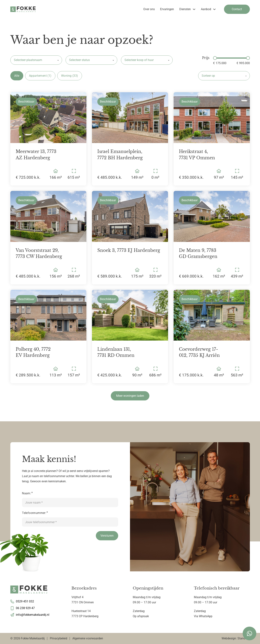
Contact (237, 9)
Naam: (26, 493)
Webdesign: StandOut (236, 638)
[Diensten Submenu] (194, 9)
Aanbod (206, 9)
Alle (17, 76)
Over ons (149, 9)
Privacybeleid (59, 638)
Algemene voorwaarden (88, 638)
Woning (70, 76)
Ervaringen (167, 9)
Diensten (185, 9)
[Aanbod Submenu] (214, 9)
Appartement (40, 76)
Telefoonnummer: (34, 513)
